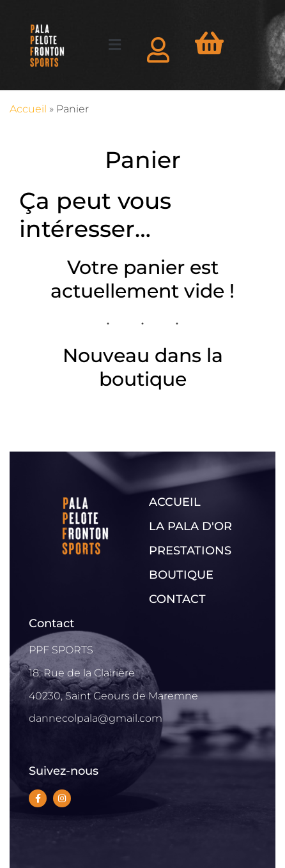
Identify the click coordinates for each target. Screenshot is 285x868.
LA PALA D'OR (190, 526)
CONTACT (177, 599)
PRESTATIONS (190, 551)
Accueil (28, 109)
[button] (114, 45)
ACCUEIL (175, 502)
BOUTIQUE (181, 575)
